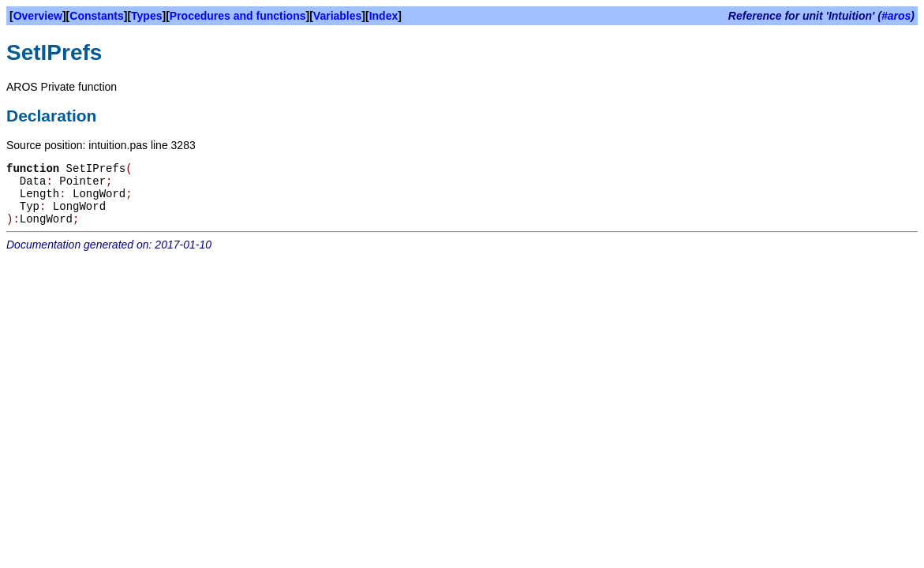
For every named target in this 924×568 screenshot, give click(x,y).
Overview (38, 16)
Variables (338, 16)
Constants (96, 16)
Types (146, 16)
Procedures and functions (238, 16)
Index (384, 16)
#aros (896, 16)
